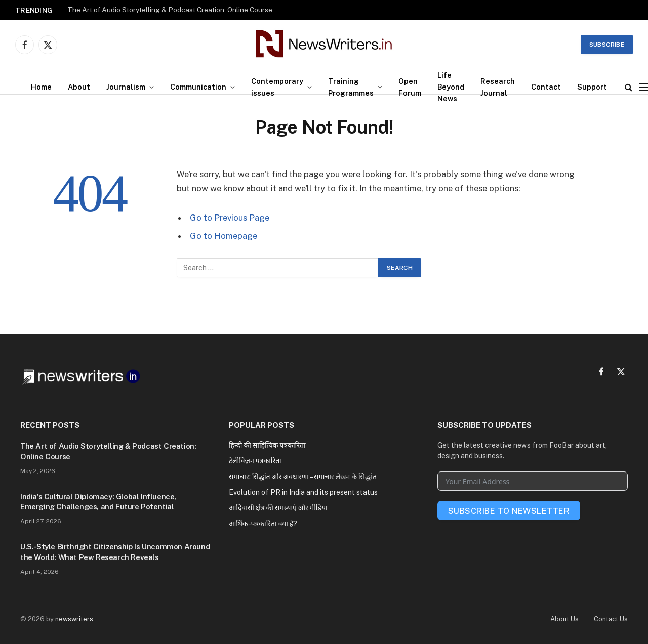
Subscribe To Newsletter (509, 511)
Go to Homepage (224, 236)
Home (41, 87)
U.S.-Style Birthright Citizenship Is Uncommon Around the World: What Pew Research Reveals (115, 552)
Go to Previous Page (230, 218)
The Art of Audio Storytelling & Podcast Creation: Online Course (170, 10)
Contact (546, 87)
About (79, 87)
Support (592, 87)
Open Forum (410, 87)
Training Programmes (351, 87)
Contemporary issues (277, 87)
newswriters (74, 619)
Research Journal (498, 87)
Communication (198, 87)
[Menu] (643, 87)
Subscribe (607, 45)
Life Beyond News (451, 87)
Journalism (126, 87)
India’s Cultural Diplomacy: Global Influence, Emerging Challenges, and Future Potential (98, 502)
